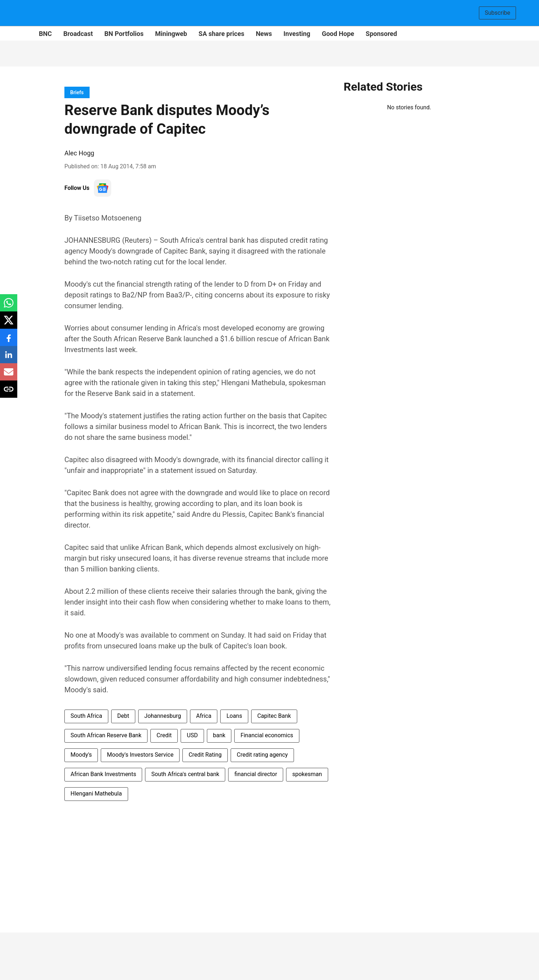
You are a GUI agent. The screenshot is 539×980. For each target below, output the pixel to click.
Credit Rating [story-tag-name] (205, 755)
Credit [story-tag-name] (164, 735)
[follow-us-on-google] (103, 188)
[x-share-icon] (9, 324)
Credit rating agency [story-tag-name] (262, 755)
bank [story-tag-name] (219, 735)
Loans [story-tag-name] (234, 716)
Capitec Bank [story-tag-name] (274, 716)
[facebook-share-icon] (9, 341)
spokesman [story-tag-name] (307, 774)
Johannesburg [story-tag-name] (163, 716)
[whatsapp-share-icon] (9, 307)
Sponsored (381, 34)
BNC (45, 34)
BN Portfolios (124, 34)
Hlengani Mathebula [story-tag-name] (96, 794)
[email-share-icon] (9, 376)
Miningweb (171, 34)
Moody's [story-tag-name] (81, 755)
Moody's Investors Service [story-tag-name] (140, 755)
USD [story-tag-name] (192, 735)
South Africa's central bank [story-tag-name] (185, 774)
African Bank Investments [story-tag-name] (103, 774)
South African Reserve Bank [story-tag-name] (106, 735)
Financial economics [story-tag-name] (267, 735)
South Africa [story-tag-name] (86, 716)
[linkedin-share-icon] (9, 358)
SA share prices (221, 34)
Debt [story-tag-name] (123, 716)
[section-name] (77, 92)
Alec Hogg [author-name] (79, 153)
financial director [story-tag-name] (256, 774)
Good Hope (338, 34)
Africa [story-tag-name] (204, 716)
